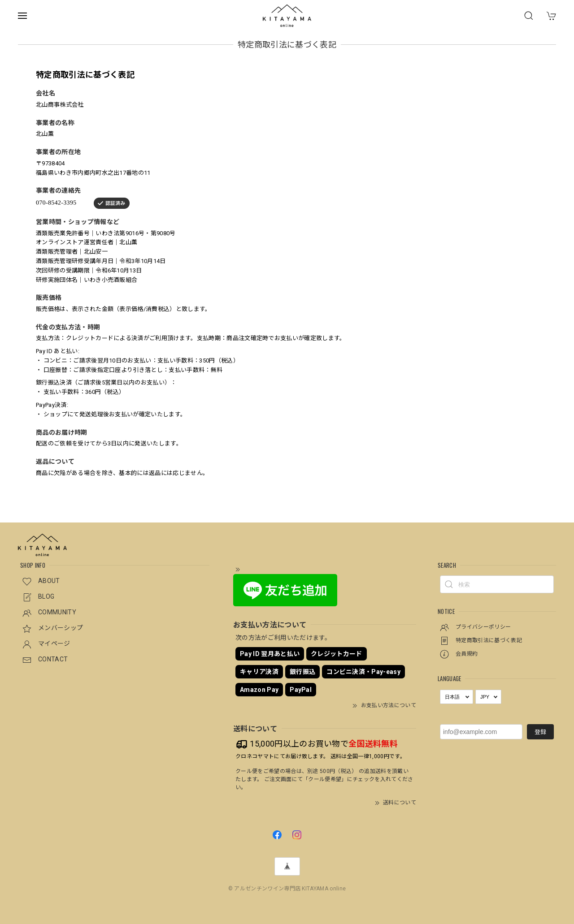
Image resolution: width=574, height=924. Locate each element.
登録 (540, 732)
